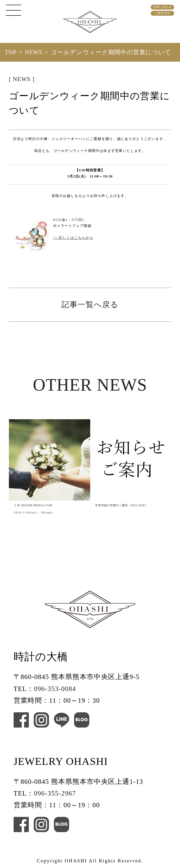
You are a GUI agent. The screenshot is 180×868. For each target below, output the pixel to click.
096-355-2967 (55, 793)
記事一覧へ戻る (90, 305)
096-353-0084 (55, 689)
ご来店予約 (163, 13)
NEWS (34, 52)
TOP (11, 52)
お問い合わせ (163, 7)
